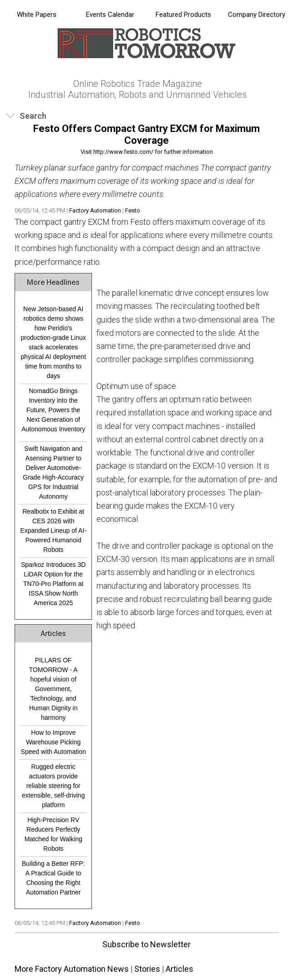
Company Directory (257, 15)
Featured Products (183, 15)
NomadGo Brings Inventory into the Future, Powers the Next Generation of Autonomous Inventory (53, 410)
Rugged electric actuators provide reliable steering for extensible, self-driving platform (53, 786)
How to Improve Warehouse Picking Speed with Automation (53, 742)
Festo (133, 210)
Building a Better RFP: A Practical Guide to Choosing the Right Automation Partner (53, 878)
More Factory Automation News (72, 969)
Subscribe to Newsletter (146, 944)
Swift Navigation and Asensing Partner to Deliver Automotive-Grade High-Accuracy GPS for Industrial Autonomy (53, 472)
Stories (147, 969)
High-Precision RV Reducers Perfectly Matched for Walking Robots (53, 834)
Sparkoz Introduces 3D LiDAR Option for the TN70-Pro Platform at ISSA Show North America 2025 (53, 584)
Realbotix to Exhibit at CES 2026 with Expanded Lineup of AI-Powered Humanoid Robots (53, 530)
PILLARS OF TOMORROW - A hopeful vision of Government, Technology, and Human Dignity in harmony (53, 689)
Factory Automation (95, 210)
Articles (179, 969)
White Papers (37, 15)
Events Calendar (110, 15)
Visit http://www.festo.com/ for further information (147, 152)
